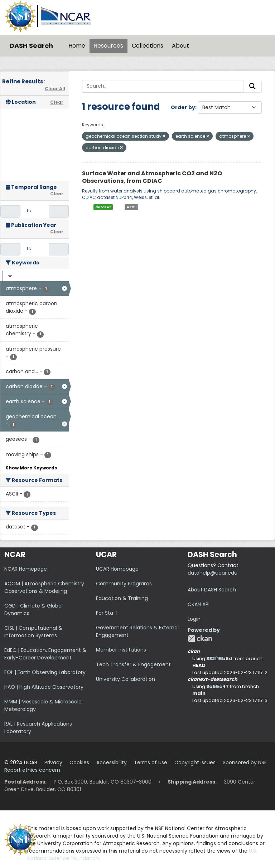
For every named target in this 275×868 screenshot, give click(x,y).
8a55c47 (218, 686)
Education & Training (122, 598)
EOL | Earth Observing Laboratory (45, 672)
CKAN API (199, 604)
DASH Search (31, 46)
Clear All (55, 89)
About (180, 46)
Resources (108, 46)
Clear (57, 102)
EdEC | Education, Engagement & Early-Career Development (45, 654)
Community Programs (124, 584)
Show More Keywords (31, 468)
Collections (148, 46)
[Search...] (163, 86)
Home (77, 46)
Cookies (79, 762)
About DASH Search (212, 590)
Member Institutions (121, 650)
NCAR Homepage (26, 569)
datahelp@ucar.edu (213, 573)
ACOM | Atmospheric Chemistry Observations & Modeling (44, 587)
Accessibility (112, 762)
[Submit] (252, 86)
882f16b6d (219, 659)
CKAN (200, 638)
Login (194, 619)
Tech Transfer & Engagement (133, 664)
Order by (183, 107)
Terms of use (151, 762)
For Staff (107, 613)
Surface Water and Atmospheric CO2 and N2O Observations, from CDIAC (152, 177)
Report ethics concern (32, 770)
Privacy (53, 762)
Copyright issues (195, 762)
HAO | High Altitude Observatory (44, 687)
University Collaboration (126, 679)
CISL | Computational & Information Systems (33, 632)
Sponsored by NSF (245, 762)
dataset (103, 207)
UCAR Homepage (117, 569)
